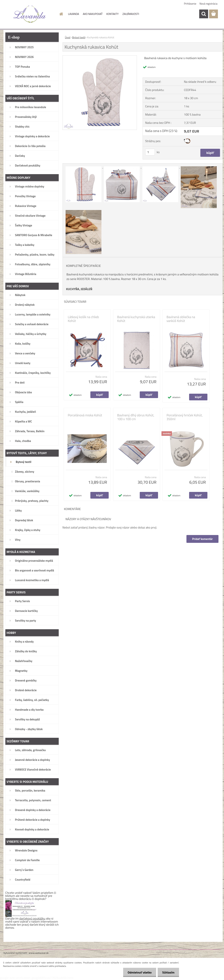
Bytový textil (79, 37)
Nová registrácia (209, 4)
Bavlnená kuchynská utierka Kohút (136, 319)
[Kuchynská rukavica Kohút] (100, 57)
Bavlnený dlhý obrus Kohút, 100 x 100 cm (136, 417)
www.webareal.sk (39, 953)
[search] (204, 14)
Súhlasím (168, 972)
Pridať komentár (202, 539)
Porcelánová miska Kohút (85, 415)
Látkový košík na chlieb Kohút (83, 319)
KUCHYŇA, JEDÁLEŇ (79, 289)
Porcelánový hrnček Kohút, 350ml (185, 417)
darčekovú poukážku (32, 918)
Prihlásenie (190, 4)
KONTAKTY (112, 14)
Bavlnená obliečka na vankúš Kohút (181, 319)
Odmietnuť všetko (139, 972)
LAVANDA (73, 14)
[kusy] (150, 152)
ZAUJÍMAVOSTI (131, 14)
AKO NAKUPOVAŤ (93, 14)
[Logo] (30, 14)
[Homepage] (61, 14)
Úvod (68, 37)
